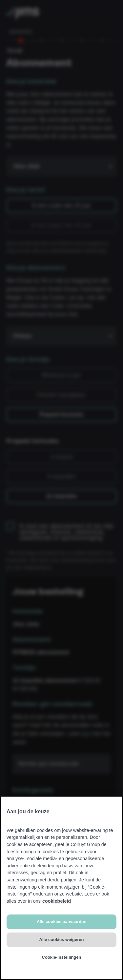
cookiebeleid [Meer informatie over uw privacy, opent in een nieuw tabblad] (57, 901)
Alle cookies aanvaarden (62, 922)
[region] (61, 888)
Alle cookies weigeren (62, 940)
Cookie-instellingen (62, 957)
